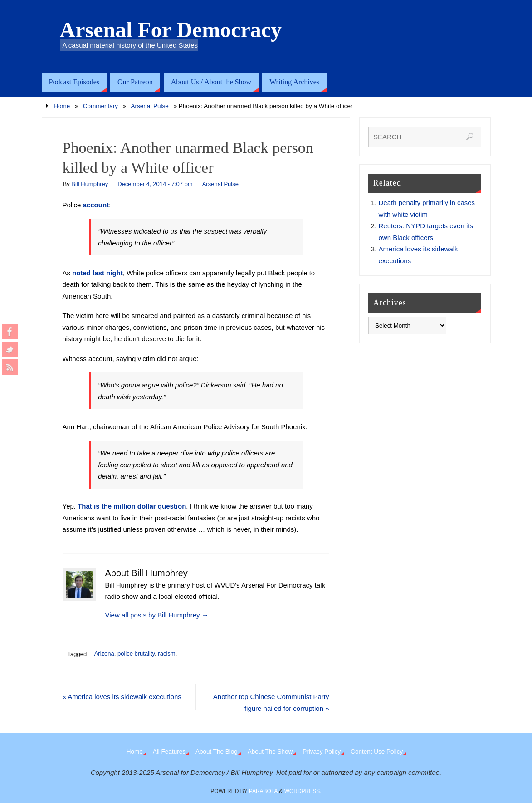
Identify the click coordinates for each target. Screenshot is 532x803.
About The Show (270, 752)
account (96, 205)
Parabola (263, 791)
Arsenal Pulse (150, 106)
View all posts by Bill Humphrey (157, 615)
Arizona (104, 654)
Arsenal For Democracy (171, 30)
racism (166, 654)
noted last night (98, 273)
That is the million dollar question (132, 506)
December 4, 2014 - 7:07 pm (155, 184)
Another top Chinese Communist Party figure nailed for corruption (271, 703)
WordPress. (303, 791)
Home (62, 106)
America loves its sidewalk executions (122, 697)
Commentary (100, 106)
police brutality (136, 654)
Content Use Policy (377, 752)
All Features (169, 752)
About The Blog (217, 752)
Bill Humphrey (90, 184)
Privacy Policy (322, 752)
